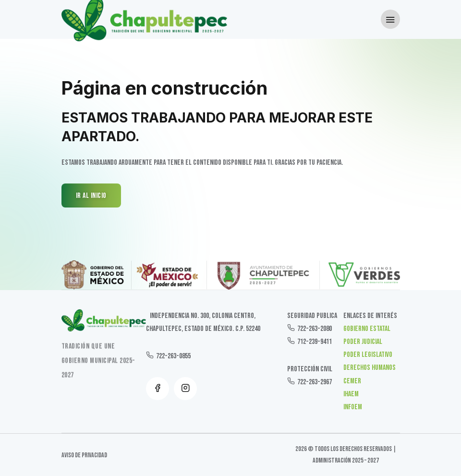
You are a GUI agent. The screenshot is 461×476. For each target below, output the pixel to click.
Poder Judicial (363, 342)
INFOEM (353, 407)
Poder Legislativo (368, 355)
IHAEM (351, 394)
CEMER (352, 381)
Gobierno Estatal (367, 329)
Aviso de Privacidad (84, 455)
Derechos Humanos (370, 368)
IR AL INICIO (91, 196)
